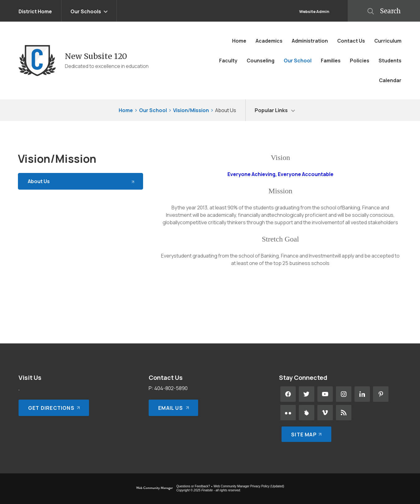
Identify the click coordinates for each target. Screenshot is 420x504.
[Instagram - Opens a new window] (344, 394)
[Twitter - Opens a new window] (307, 394)
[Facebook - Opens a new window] (288, 394)
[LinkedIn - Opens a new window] (362, 394)
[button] (384, 11)
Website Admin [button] (314, 11)
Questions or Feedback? (193, 486)
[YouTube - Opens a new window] (325, 394)
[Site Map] (305, 431)
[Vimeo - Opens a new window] (325, 413)
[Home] (239, 41)
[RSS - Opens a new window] (344, 413)
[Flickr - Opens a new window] (288, 413)
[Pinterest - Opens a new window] (381, 394)
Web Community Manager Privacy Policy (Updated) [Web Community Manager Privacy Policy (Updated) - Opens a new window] (249, 486)
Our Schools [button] (86, 11)
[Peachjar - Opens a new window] (307, 413)
